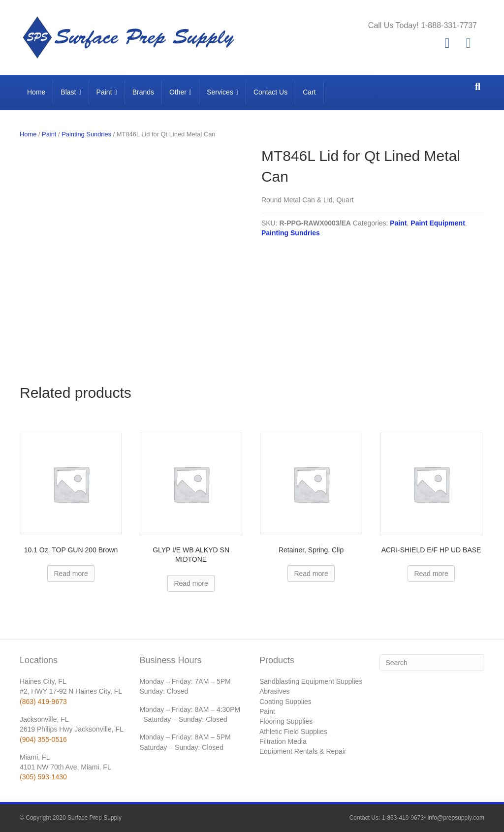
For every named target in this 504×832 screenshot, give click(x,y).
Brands (143, 92)
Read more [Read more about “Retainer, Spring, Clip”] (311, 574)
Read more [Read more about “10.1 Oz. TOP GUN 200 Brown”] (71, 574)
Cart (309, 92)
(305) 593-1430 (43, 777)
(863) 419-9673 (43, 702)
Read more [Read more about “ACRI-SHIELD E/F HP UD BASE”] (431, 574)
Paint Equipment (438, 223)
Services (220, 92)
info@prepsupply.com (456, 818)
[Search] (478, 87)
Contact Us (270, 92)
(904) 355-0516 (43, 739)
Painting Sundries (86, 134)
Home (36, 92)
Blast (68, 92)
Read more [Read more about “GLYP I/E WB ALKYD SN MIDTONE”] (191, 583)
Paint (104, 92)
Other (178, 92)
